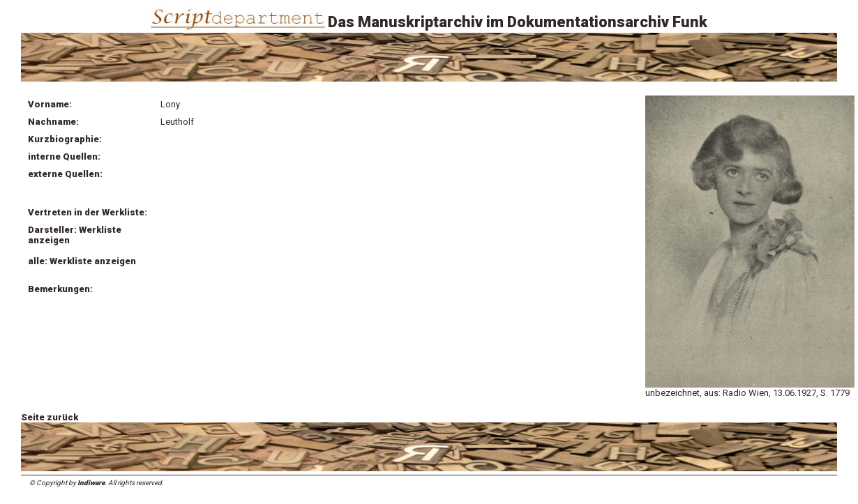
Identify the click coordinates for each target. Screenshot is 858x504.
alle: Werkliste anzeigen (82, 261)
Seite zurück (50, 417)
